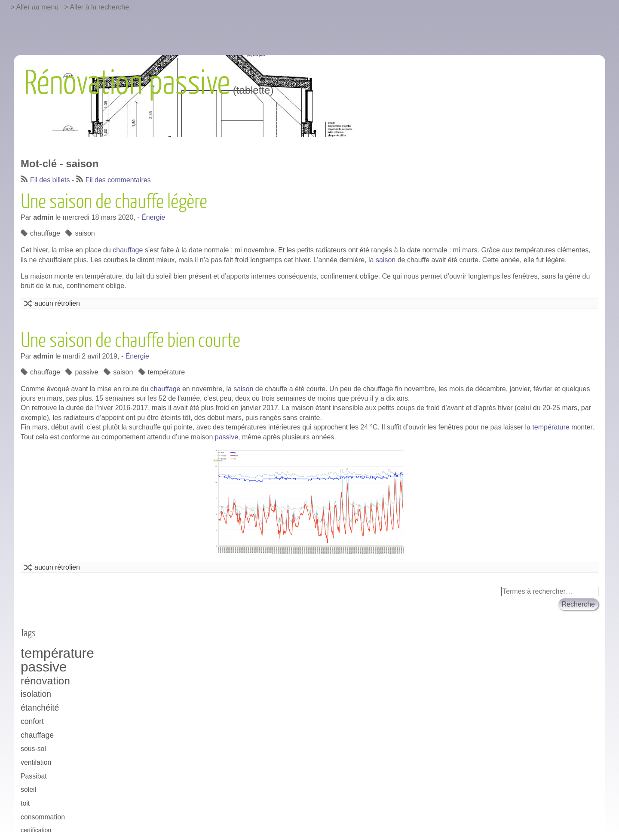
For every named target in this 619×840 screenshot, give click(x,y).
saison (85, 233)
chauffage (45, 233)
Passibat (34, 776)
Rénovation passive (127, 83)
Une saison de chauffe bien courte (130, 341)
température (166, 372)
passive (86, 372)
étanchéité (40, 708)
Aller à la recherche (99, 7)
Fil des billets (50, 180)
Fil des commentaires (118, 180)
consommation (43, 817)
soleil (28, 789)
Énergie (153, 217)
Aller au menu (38, 7)
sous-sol (33, 749)
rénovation (45, 681)
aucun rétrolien (57, 303)
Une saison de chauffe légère (114, 202)
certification (36, 830)
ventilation (36, 762)
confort (32, 721)
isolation (36, 694)
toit (25, 803)
